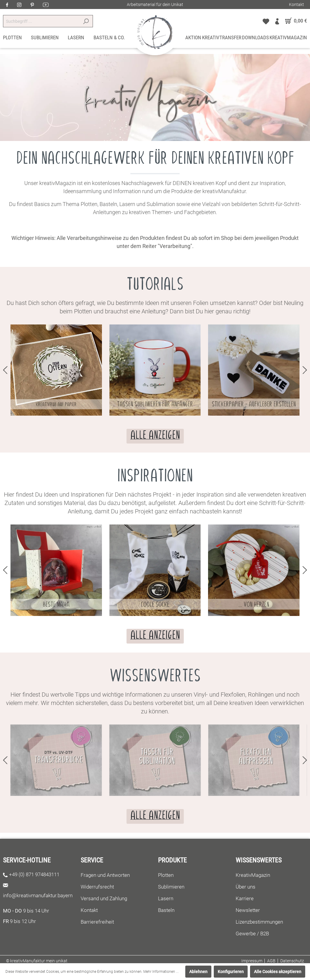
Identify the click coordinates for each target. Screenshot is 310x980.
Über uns (246, 887)
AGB (271, 961)
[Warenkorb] (295, 21)
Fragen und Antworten (105, 875)
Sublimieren (171, 887)
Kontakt (297, 4)
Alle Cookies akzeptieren (278, 972)
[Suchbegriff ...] (41, 21)
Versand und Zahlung (104, 898)
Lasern (166, 898)
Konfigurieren (231, 972)
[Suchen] (86, 21)
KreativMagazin (253, 875)
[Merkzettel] (266, 21)
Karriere (245, 898)
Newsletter (248, 910)
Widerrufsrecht (97, 887)
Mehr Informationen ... (161, 972)
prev (5, 370)
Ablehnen (198, 972)
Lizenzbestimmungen (259, 922)
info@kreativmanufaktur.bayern (38, 895)
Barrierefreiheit (97, 922)
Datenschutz (292, 961)
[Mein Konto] (277, 21)
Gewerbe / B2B (252, 934)
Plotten (166, 875)
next (305, 370)
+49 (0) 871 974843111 (34, 874)
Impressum (252, 961)
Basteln (166, 910)
